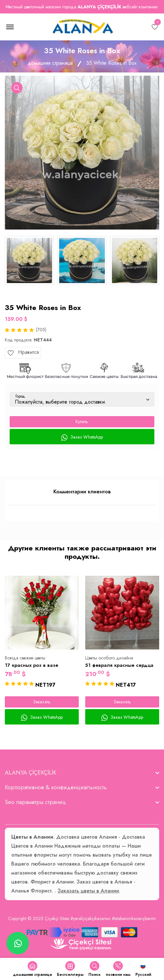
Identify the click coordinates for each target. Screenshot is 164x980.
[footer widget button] (82, 773)
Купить (82, 422)
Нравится (23, 352)
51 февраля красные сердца (119, 665)
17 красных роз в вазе (32, 665)
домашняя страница (50, 63)
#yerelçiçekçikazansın (91, 918)
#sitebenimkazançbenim (134, 918)
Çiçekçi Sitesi (57, 918)
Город (20, 396)
